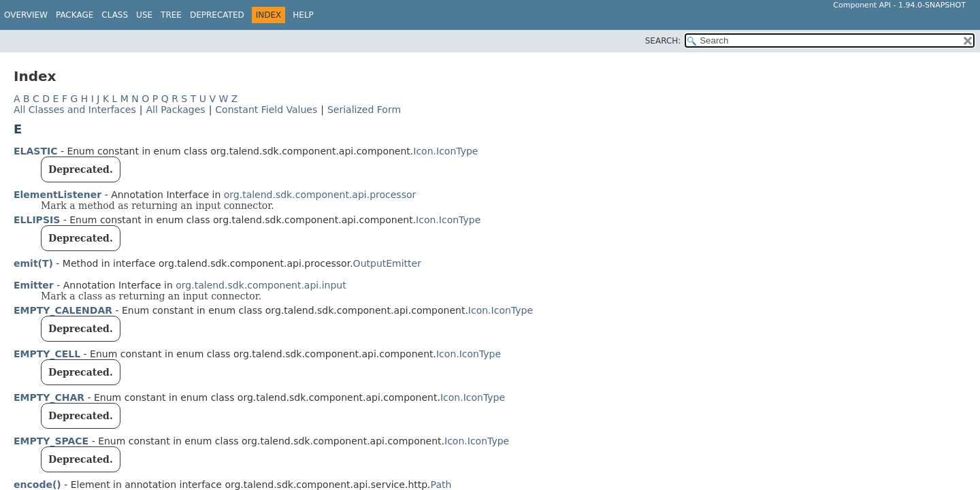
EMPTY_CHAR (49, 397)
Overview (26, 15)
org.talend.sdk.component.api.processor (320, 195)
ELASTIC (35, 151)
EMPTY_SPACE (51, 441)
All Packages (175, 110)
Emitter (34, 285)
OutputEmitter (387, 263)
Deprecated (217, 15)
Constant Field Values (266, 110)
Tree (171, 15)
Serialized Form (364, 110)
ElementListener (58, 195)
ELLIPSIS (37, 220)
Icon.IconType (445, 151)
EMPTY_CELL (47, 354)
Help (303, 15)
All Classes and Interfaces (75, 110)
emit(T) (33, 263)
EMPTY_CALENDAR (63, 310)
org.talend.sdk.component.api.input (261, 285)
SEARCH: (663, 41)
